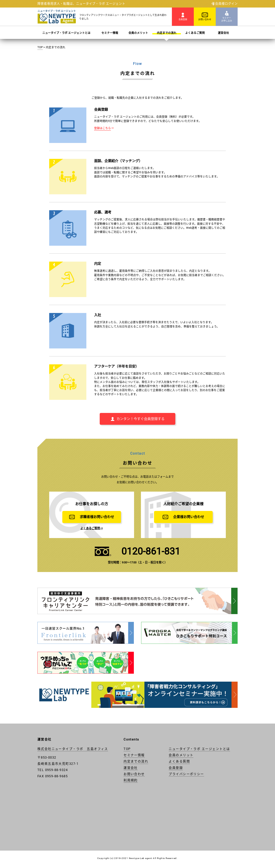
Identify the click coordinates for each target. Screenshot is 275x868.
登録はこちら (102, 128)
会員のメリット (138, 33)
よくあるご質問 (195, 33)
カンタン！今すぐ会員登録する (137, 419)
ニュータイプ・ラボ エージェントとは (66, 33)
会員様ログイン (224, 4)
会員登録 (183, 17)
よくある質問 (179, 761)
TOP (40, 47)
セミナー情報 (110, 33)
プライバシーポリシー (186, 774)
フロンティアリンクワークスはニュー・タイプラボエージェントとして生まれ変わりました (123, 17)
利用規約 (131, 780)
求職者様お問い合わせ (92, 517)
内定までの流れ (167, 33)
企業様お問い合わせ (183, 517)
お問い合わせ (205, 17)
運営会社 (223, 33)
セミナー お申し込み (227, 16)
